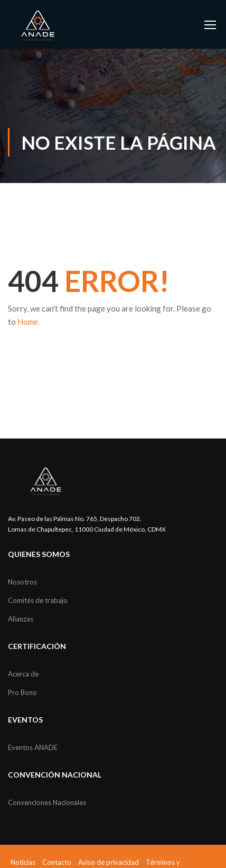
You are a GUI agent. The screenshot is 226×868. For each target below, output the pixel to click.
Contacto (57, 862)
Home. (29, 322)
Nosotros (22, 582)
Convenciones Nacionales (47, 802)
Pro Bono (22, 692)
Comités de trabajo (38, 600)
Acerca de (23, 674)
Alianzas (21, 619)
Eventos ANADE (33, 747)
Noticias (23, 862)
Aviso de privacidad (109, 862)
